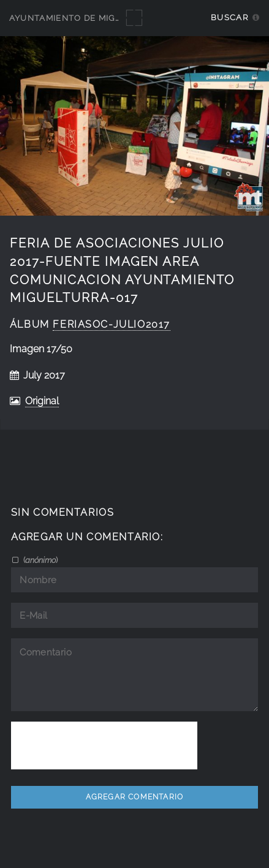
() (40, 560)
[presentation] (104, 745)
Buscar (229, 17)
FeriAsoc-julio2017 (112, 324)
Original (42, 401)
